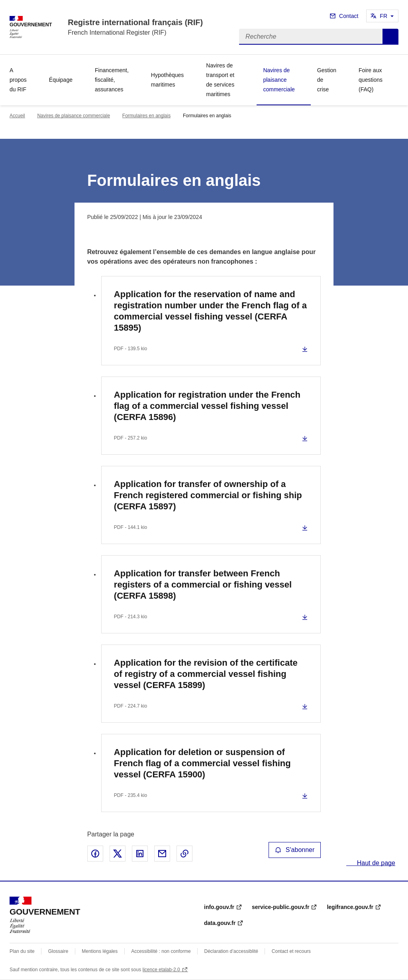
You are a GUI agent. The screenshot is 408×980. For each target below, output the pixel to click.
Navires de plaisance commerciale (279, 80)
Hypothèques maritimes (168, 80)
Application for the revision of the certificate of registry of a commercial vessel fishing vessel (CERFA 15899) (206, 674)
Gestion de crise (327, 80)
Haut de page (375, 863)
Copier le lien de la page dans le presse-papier (184, 854)
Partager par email (162, 854)
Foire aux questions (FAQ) (371, 80)
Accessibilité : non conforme (161, 951)
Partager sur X (118, 854)
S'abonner (295, 850)
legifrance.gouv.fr (350, 907)
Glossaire (58, 951)
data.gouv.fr (220, 923)
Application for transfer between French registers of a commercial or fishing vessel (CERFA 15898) (203, 585)
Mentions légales (100, 951)
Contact (349, 16)
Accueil (17, 116)
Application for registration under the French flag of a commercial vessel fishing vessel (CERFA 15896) (207, 406)
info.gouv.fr (219, 907)
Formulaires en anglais (146, 116)
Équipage (61, 80)
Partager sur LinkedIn (140, 854)
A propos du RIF (18, 80)
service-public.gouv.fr (280, 907)
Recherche (390, 37)
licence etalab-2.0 (161, 970)
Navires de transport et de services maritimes (220, 80)
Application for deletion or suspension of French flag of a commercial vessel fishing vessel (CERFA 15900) (202, 763)
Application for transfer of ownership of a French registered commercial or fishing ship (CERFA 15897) (208, 495)
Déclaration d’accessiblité (231, 951)
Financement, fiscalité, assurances (112, 80)
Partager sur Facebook (95, 854)
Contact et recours (291, 951)
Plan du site (22, 951)
